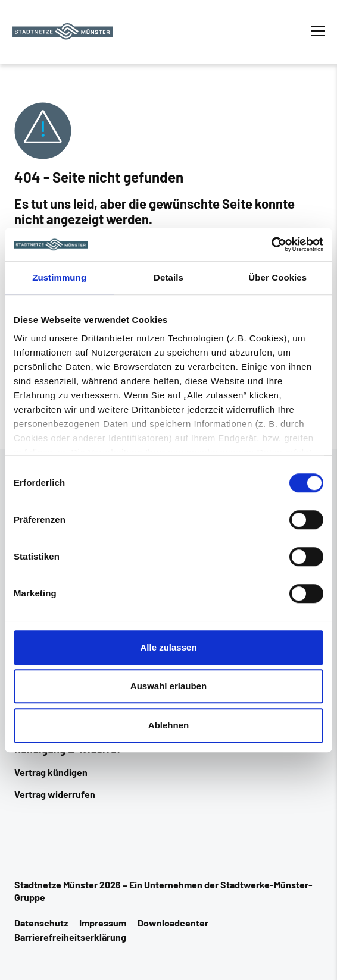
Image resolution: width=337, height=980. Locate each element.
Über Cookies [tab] (277, 277)
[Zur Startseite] (63, 32)
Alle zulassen (168, 647)
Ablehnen (168, 725)
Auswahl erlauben (168, 686)
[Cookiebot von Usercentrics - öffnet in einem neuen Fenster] (271, 244)
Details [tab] (168, 277)
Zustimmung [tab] (59, 277)
